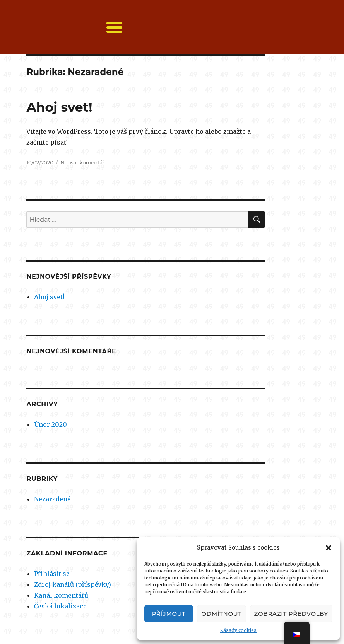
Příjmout (169, 614)
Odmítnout (221, 614)
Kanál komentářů (61, 595)
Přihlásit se (52, 574)
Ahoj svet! (59, 107)
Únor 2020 (50, 424)
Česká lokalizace (60, 606)
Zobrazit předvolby (291, 614)
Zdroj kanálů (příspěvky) (73, 584)
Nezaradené (52, 499)
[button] (329, 548)
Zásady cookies (238, 630)
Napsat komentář (82, 162)
